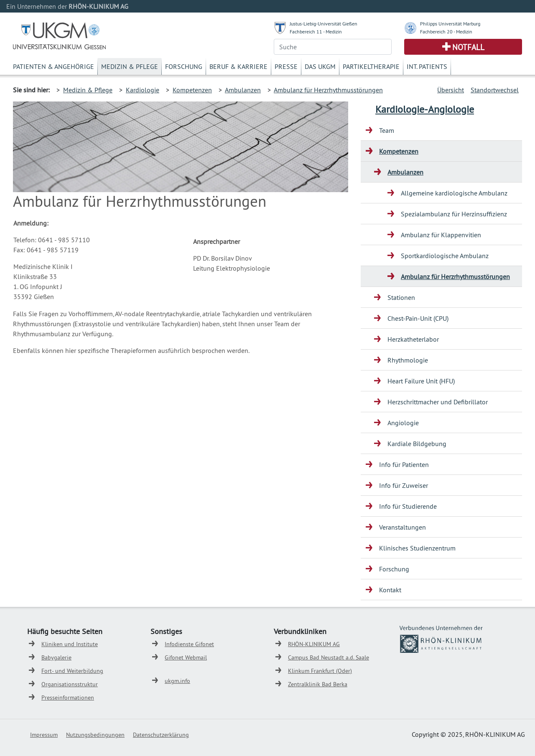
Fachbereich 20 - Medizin (446, 32)
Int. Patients (427, 66)
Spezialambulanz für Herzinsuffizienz (454, 214)
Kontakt (390, 590)
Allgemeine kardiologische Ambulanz (454, 193)
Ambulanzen (243, 90)
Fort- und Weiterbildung (72, 671)
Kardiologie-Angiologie (425, 109)
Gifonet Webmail (186, 657)
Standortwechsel (495, 90)
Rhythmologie (408, 360)
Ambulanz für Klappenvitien (441, 235)
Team (387, 130)
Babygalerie (56, 657)
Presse (286, 66)
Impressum (44, 735)
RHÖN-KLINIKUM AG (314, 644)
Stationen (401, 297)
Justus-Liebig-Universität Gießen (324, 24)
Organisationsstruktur (70, 684)
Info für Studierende (408, 506)
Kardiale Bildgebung (417, 444)
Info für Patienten (404, 464)
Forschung (184, 66)
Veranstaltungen (403, 527)
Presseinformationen (68, 698)
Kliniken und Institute (70, 644)
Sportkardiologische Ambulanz (445, 256)
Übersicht (451, 90)
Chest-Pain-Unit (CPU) (418, 318)
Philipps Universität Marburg (450, 24)
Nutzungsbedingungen (95, 735)
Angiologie (403, 423)
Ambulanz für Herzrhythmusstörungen (328, 90)
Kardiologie (143, 90)
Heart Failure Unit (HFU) (421, 381)
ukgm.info (177, 681)
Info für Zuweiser (404, 485)
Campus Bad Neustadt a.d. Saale (329, 657)
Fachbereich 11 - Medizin (316, 32)
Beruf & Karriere (238, 66)
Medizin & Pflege (130, 66)
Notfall (468, 47)
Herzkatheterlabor (413, 339)
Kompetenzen (192, 90)
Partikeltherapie (371, 66)
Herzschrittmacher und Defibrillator (438, 402)
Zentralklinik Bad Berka (318, 684)
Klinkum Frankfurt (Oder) (320, 671)
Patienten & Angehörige (53, 66)
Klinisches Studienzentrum (417, 548)
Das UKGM (320, 66)
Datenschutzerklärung (161, 735)
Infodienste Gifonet (189, 644)
